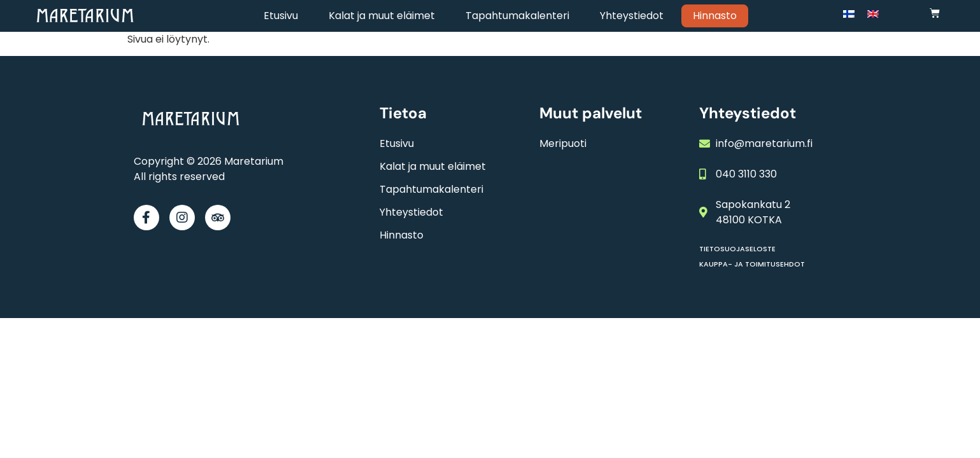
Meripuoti (563, 143)
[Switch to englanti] (873, 14)
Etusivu (281, 16)
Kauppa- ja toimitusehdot (752, 264)
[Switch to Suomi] (849, 14)
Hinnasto (715, 16)
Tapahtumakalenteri (517, 16)
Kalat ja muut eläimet (382, 16)
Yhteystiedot (632, 16)
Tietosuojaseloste (737, 249)
